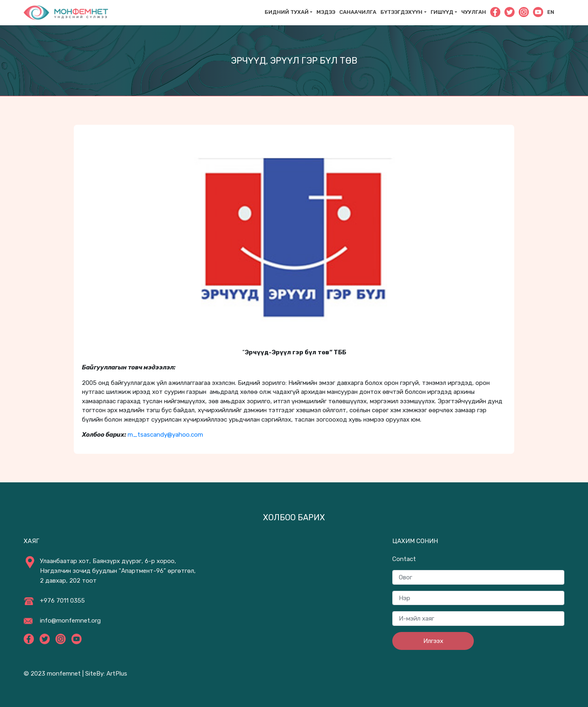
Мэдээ (326, 12)
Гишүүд (442, 12)
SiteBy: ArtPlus (106, 674)
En (551, 12)
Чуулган (474, 12)
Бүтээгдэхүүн (401, 12)
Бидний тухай (287, 12)
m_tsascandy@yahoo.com (165, 435)
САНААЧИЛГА (358, 12)
